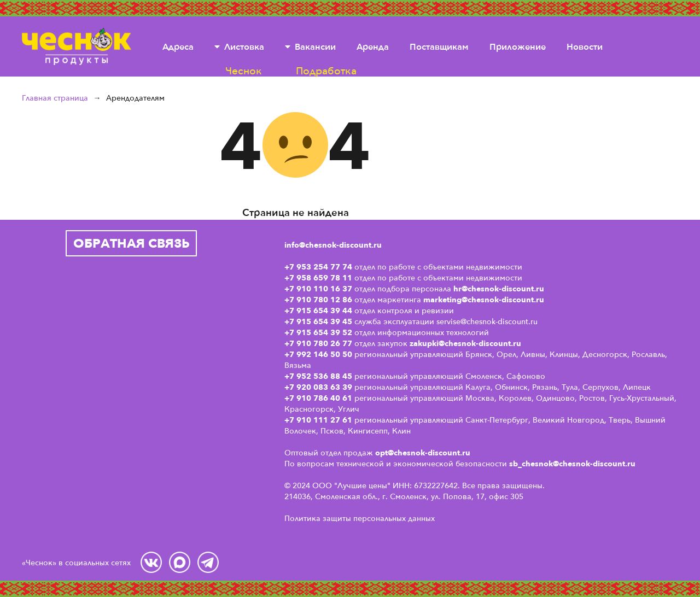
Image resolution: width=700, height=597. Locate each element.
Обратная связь (132, 243)
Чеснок (77, 46)
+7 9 (293, 398)
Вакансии (315, 46)
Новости (585, 46)
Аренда (373, 46)
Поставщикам (439, 46)
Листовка (244, 46)
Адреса (178, 46)
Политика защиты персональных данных (360, 518)
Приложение (518, 46)
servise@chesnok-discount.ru (487, 321)
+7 (290, 387)
